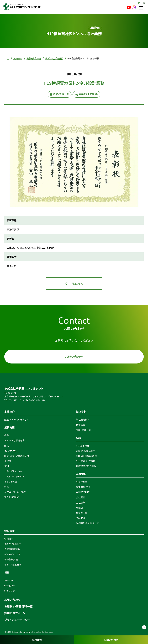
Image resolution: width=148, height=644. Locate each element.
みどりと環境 (11, 482)
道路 (7, 446)
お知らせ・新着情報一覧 (18, 606)
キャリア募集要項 (13, 565)
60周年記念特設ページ (87, 523)
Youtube (9, 580)
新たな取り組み (12, 497)
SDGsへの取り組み (85, 451)
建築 (7, 487)
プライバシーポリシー (17, 620)
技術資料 (18, 58)
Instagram (9, 585)
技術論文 (81, 425)
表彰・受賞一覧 (34, 58)
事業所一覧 (82, 513)
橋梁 (7, 435)
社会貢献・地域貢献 (86, 461)
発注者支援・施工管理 (15, 492)
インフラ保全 (10, 451)
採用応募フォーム (15, 613)
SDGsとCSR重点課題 (86, 456)
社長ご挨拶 (81, 482)
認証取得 (81, 518)
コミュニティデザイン (14, 476)
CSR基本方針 (83, 446)
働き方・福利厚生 (13, 544)
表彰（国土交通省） (54, 58)
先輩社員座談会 (12, 549)
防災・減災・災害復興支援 (17, 456)
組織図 (79, 508)
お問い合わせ (111, 640)
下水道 (8, 461)
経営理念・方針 (83, 487)
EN (143, 3)
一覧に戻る (76, 284)
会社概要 (81, 497)
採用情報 (37, 640)
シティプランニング (13, 471)
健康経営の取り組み (86, 466)
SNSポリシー (11, 591)
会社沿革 (81, 502)
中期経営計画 (83, 492)
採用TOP (9, 539)
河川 (7, 466)
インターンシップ (12, 554)
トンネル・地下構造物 (14, 440)
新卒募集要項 (11, 559)
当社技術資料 (83, 419)
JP (138, 3)
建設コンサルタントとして (16, 419)
